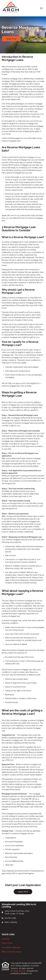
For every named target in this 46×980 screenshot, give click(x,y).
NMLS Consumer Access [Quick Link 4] (12, 952)
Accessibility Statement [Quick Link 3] (11, 947)
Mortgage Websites (19, 971)
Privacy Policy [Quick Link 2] (7, 943)
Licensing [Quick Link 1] (6, 939)
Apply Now (11, 39)
